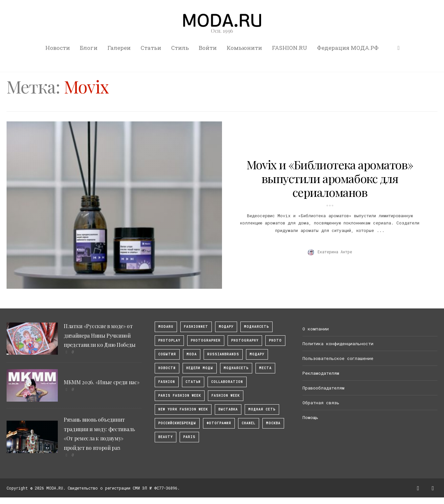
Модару (257, 354)
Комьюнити (244, 48)
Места (265, 368)
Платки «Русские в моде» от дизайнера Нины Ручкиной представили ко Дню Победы (100, 336)
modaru (166, 327)
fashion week (226, 396)
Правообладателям (323, 388)
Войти (208, 48)
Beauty (166, 437)
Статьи (151, 48)
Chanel (249, 423)
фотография (219, 423)
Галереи (119, 48)
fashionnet (196, 327)
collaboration (227, 382)
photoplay (169, 340)
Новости (58, 48)
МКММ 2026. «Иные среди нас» (101, 382)
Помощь (310, 417)
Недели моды (200, 368)
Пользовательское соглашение (338, 358)
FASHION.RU (289, 48)
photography (245, 340)
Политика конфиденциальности (338, 344)
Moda (192, 354)
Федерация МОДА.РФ (348, 48)
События (167, 354)
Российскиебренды (177, 423)
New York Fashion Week (183, 409)
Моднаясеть (236, 368)
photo (275, 340)
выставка (228, 409)
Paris (189, 437)
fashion (167, 382)
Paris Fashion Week (180, 396)
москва (273, 423)
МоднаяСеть (256, 327)
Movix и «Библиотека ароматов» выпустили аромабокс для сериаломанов (330, 178)
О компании (316, 329)
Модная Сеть (262, 409)
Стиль (180, 48)
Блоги (89, 48)
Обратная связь (321, 403)
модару (226, 327)
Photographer (206, 340)
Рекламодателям (321, 373)
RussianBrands (223, 354)
